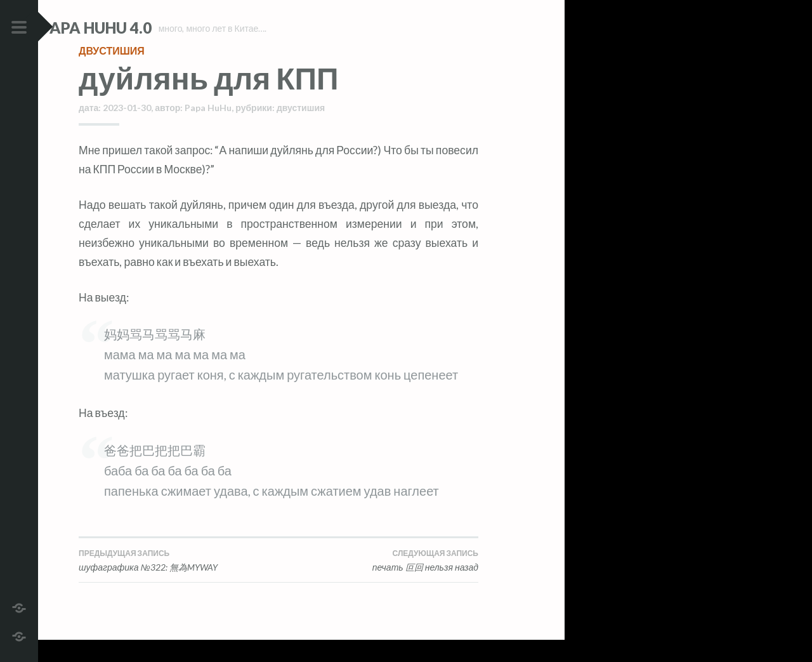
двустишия (112, 73)
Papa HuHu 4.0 (134, 28)
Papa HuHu (208, 130)
